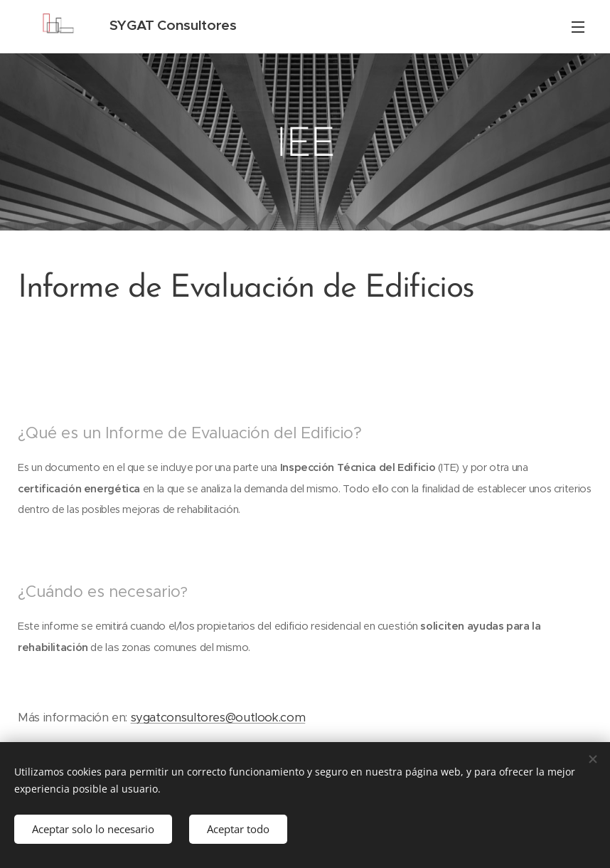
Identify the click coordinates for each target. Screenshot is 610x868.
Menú (578, 27)
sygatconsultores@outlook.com (218, 718)
